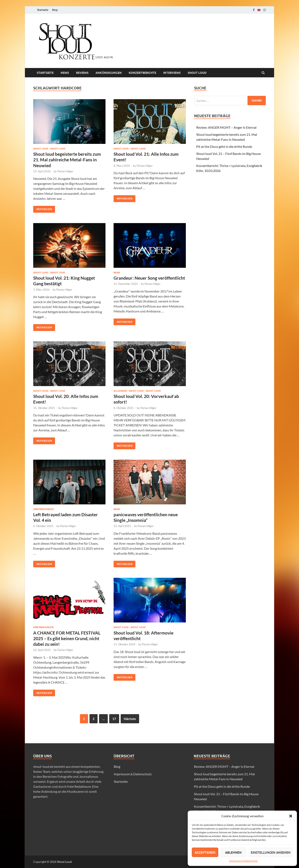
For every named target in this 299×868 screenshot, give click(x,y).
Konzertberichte (142, 73)
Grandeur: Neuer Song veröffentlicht (149, 278)
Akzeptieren (205, 852)
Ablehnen (233, 852)
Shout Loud (64, 862)
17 (114, 719)
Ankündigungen (109, 73)
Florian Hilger (65, 171)
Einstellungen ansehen (271, 852)
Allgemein (120, 391)
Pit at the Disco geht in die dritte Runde (224, 146)
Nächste (130, 719)
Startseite (43, 10)
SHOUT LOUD (58, 149)
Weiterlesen (43, 208)
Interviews (172, 73)
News (65, 73)
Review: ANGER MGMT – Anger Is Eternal (226, 127)
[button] (291, 816)
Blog (55, 10)
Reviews (82, 73)
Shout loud (197, 73)
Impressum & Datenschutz (243, 861)
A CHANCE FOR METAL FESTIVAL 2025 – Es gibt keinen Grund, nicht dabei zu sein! (67, 638)
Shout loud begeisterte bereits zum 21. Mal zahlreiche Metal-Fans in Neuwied (67, 160)
